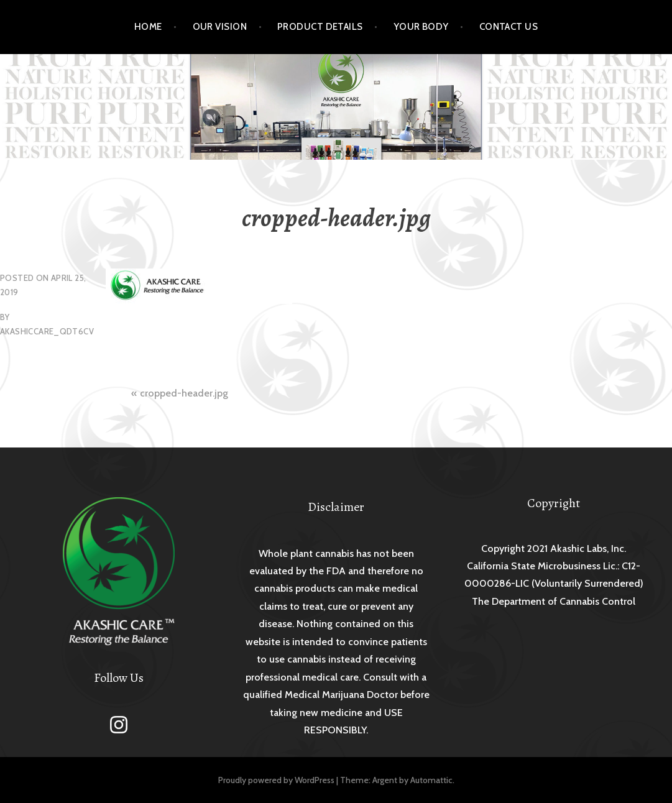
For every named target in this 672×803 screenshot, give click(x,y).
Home (148, 27)
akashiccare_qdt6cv (47, 331)
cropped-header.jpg (184, 393)
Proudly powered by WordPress (276, 780)
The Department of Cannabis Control (554, 601)
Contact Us (509, 27)
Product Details (320, 27)
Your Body (421, 27)
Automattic (431, 780)
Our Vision (220, 27)
